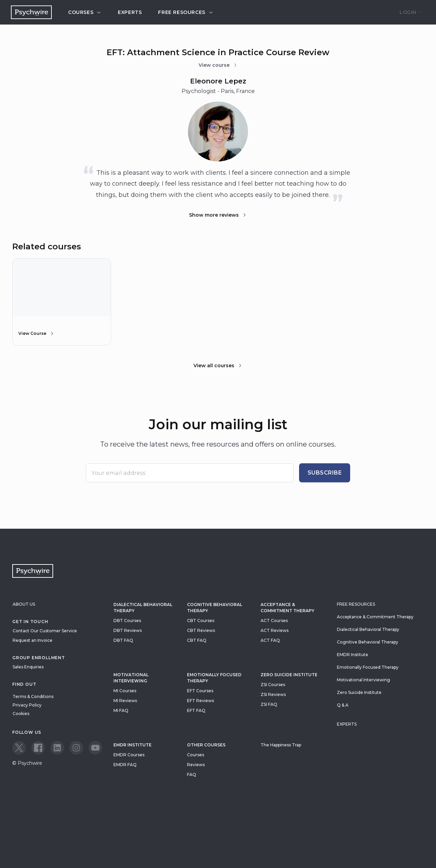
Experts (130, 12)
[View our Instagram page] (76, 748)
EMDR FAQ (125, 765)
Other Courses (206, 745)
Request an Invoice (33, 640)
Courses (85, 12)
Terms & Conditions (33, 696)
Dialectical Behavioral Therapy (143, 608)
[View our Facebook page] (38, 748)
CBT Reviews (201, 630)
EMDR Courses (129, 755)
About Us (24, 604)
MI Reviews (125, 701)
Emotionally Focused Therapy (214, 678)
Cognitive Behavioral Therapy (215, 608)
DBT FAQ (123, 640)
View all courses (218, 366)
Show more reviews (218, 215)
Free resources (186, 12)
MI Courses (125, 691)
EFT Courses (200, 691)
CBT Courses (201, 621)
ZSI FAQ (269, 704)
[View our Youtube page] (95, 748)
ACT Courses (274, 621)
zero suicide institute (289, 675)
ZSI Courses (273, 685)
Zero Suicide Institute (359, 692)
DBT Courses (127, 621)
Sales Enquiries (28, 667)
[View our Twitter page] (19, 748)
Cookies (21, 714)
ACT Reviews (275, 630)
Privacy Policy (27, 705)
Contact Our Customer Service (45, 631)
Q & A (343, 705)
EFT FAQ (196, 710)
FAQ (192, 774)
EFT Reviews (200, 701)
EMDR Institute (133, 745)
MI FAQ (121, 710)
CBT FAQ (197, 640)
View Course (36, 334)
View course (218, 65)
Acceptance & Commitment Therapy (287, 608)
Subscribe (325, 473)
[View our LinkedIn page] (57, 748)
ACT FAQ (270, 640)
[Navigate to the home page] (31, 12)
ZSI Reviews (273, 694)
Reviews (196, 765)
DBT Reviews (128, 630)
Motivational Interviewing (131, 678)
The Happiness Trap (281, 745)
